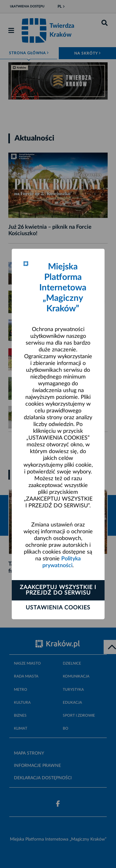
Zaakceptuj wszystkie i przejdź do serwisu (58, 590)
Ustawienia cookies (58, 608)
